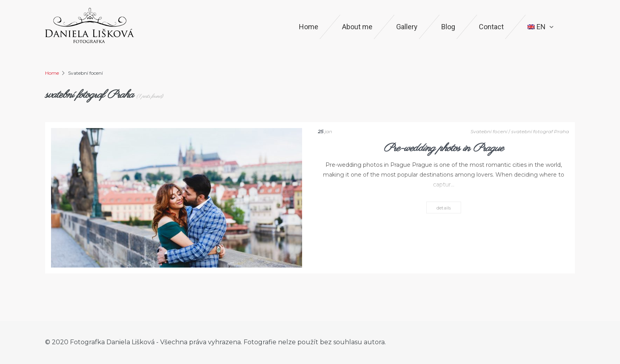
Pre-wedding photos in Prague (443, 148)
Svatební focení (489, 131)
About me (357, 27)
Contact (491, 27)
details (444, 208)
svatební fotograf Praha (540, 131)
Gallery (407, 27)
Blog (448, 27)
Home (309, 27)
